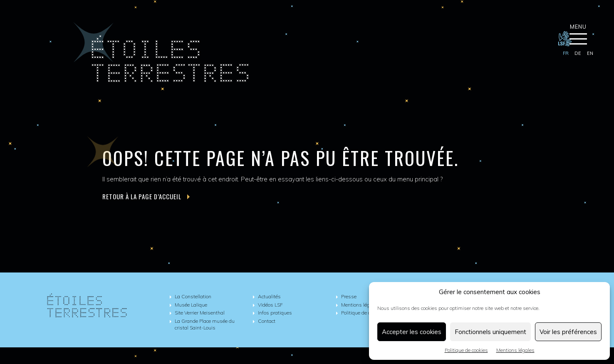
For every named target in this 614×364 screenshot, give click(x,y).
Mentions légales (515, 350)
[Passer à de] (578, 54)
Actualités (269, 296)
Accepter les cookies (412, 332)
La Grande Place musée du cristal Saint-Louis (205, 324)
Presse (349, 296)
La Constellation (193, 296)
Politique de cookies (466, 350)
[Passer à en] (590, 54)
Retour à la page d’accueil (146, 197)
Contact (267, 321)
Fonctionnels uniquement (490, 332)
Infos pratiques (275, 313)
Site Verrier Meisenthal (200, 313)
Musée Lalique (191, 305)
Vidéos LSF (270, 305)
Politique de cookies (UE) (368, 313)
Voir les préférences (568, 332)
